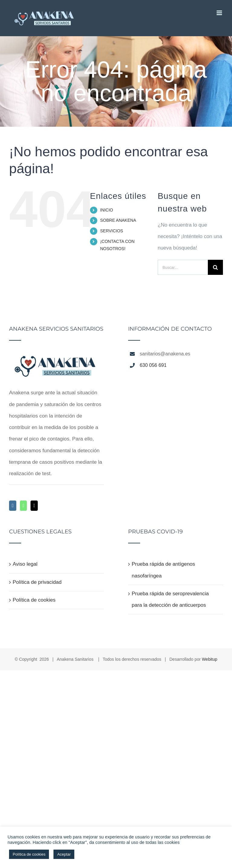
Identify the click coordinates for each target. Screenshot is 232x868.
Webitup (209, 659)
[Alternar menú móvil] (220, 13)
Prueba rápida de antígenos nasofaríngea (163, 570)
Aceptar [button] (64, 854)
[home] (56, 355)
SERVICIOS (111, 231)
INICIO (106, 210)
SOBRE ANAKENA (118, 220)
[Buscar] (215, 267)
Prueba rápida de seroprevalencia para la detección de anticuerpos (170, 599)
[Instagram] (13, 506)
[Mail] (34, 506)
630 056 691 (153, 365)
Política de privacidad (37, 582)
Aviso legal (25, 564)
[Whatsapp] (24, 506)
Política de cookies (34, 600)
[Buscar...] (183, 267)
